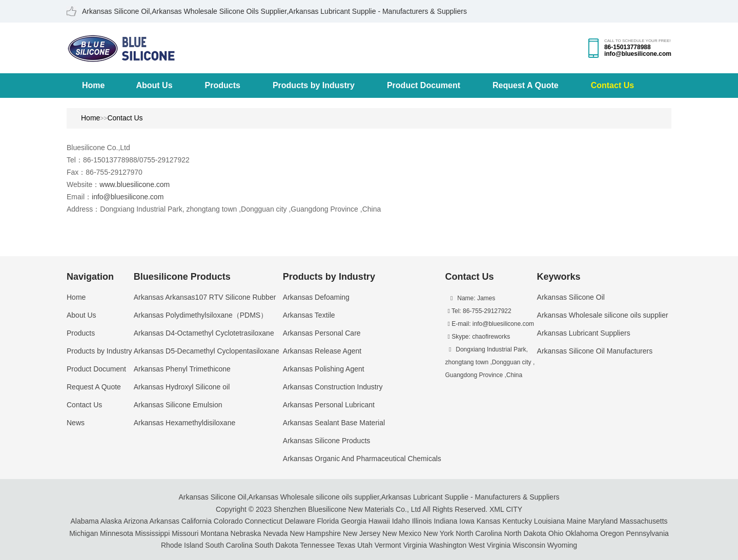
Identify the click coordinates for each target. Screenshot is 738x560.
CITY (514, 509)
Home (93, 85)
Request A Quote (526, 85)
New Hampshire (316, 533)
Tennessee (317, 545)
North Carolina (479, 533)
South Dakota (276, 545)
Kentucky (517, 521)
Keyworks (559, 277)
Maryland (603, 521)
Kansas (489, 521)
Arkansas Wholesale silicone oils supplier (314, 497)
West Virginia (489, 545)
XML (497, 509)
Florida (328, 521)
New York (438, 533)
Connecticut (264, 521)
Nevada (275, 533)
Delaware (300, 521)
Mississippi (153, 533)
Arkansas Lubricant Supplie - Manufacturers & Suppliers (470, 497)
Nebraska (246, 533)
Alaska (111, 521)
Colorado (228, 521)
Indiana (445, 521)
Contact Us (612, 85)
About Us (154, 85)
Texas (346, 545)
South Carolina (229, 545)
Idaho (401, 521)
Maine (577, 521)
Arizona (136, 521)
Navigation (90, 277)
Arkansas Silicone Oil (212, 497)
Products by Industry (314, 85)
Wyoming (562, 545)
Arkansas (165, 521)
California (197, 521)
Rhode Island (182, 545)
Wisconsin (529, 545)
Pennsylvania (648, 533)
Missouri (185, 533)
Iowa (467, 521)
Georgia (354, 521)
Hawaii (379, 521)
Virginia (415, 545)
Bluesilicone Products (182, 277)
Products (223, 85)
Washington (448, 545)
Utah (365, 545)
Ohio (556, 533)
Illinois (422, 521)
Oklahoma (582, 533)
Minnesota (117, 533)
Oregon (612, 533)
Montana (214, 533)
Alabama (84, 521)
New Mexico (402, 533)
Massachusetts (643, 521)
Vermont (388, 545)
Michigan (84, 533)
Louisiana (549, 521)
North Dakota (525, 533)
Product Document (424, 85)
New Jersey (362, 533)
